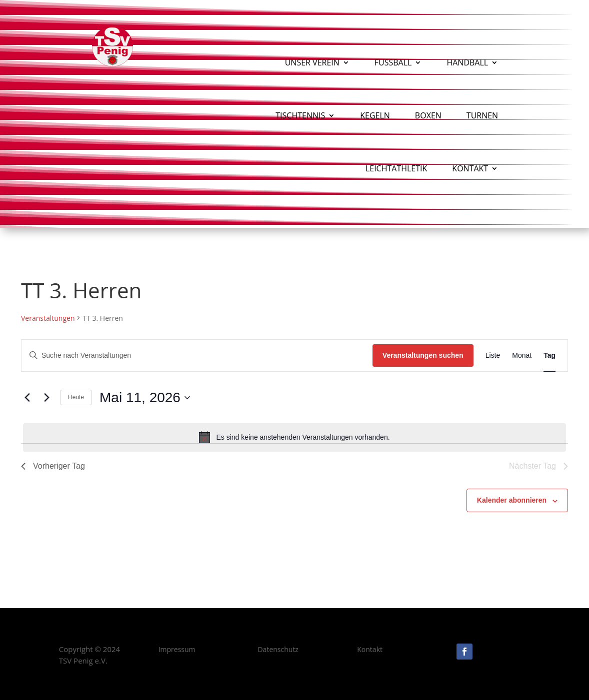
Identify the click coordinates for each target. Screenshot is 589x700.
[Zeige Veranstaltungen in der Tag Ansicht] (549, 355)
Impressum (177, 649)
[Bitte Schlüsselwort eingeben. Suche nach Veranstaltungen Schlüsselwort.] (197, 355)
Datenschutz (278, 649)
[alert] (294, 437)
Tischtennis (300, 115)
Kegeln (375, 115)
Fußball (393, 62)
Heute (76, 397)
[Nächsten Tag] (46, 398)
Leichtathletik (396, 168)
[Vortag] (27, 398)
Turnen (482, 115)
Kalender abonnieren (512, 500)
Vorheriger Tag (53, 466)
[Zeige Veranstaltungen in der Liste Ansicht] (493, 355)
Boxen (428, 115)
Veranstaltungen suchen (423, 355)
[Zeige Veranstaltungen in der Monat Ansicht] (522, 355)
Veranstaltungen (48, 318)
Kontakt (470, 168)
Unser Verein (312, 62)
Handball (467, 62)
